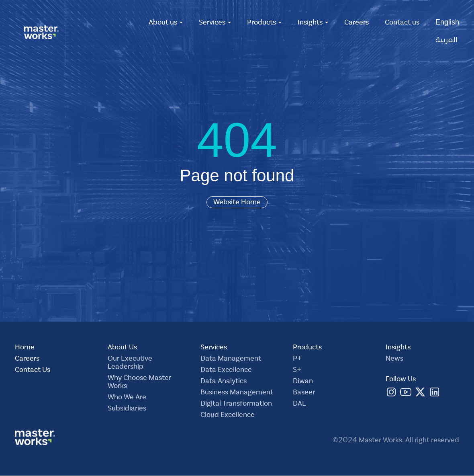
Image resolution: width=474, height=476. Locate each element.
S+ (297, 371)
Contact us (402, 23)
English (447, 23)
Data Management (231, 359)
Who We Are (127, 398)
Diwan (303, 382)
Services (215, 23)
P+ (297, 359)
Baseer (304, 393)
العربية (446, 41)
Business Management (237, 393)
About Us (122, 348)
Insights (313, 23)
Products (264, 23)
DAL (299, 404)
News (394, 359)
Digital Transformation (236, 404)
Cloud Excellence (228, 416)
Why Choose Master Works (139, 383)
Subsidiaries (127, 409)
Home (25, 348)
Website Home (237, 202)
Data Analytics (224, 382)
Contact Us (33, 371)
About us (166, 23)
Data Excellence (226, 371)
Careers (357, 23)
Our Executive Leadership (130, 363)
